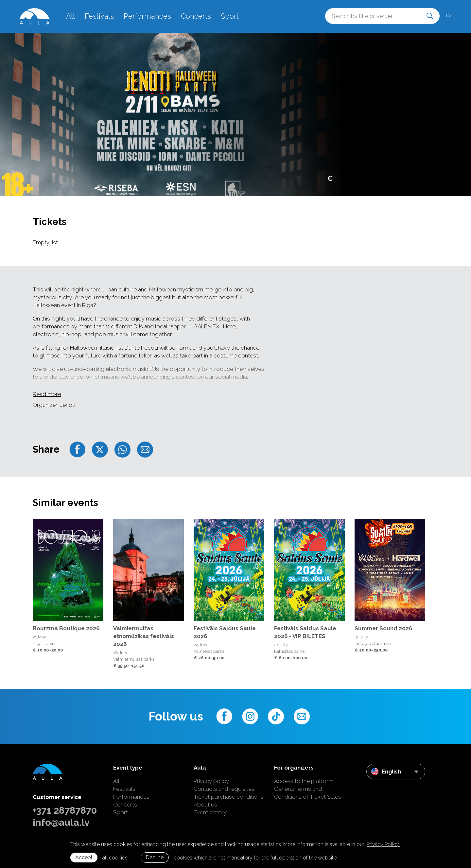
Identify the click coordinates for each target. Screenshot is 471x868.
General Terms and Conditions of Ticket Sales (308, 793)
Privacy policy (211, 781)
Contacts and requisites (224, 789)
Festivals (99, 16)
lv (449, 16)
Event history (210, 812)
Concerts (196, 16)
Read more (47, 394)
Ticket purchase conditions (228, 797)
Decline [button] (155, 857)
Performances (147, 16)
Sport (230, 16)
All (70, 16)
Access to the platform (304, 781)
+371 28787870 (65, 810)
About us (205, 805)
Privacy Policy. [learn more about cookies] (383, 844)
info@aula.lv (61, 823)
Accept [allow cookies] (84, 857)
